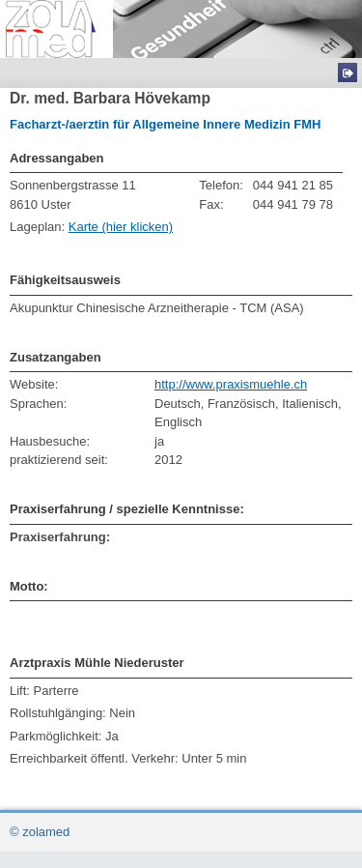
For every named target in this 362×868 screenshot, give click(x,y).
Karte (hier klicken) (121, 227)
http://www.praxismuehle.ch (231, 384)
